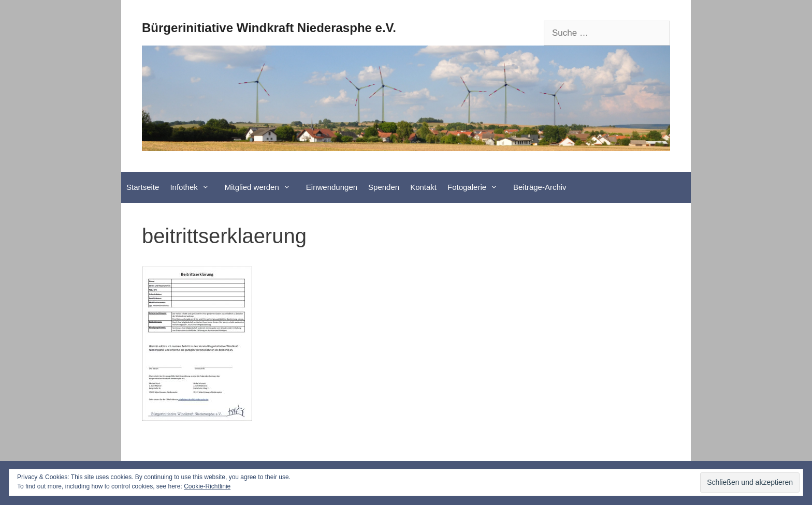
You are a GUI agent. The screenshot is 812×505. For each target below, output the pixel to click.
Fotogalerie (478, 187)
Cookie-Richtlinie (207, 486)
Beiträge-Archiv (540, 187)
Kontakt (423, 187)
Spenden (384, 187)
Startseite (143, 187)
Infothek (194, 187)
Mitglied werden (263, 187)
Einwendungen (332, 187)
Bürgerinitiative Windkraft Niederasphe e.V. (269, 28)
